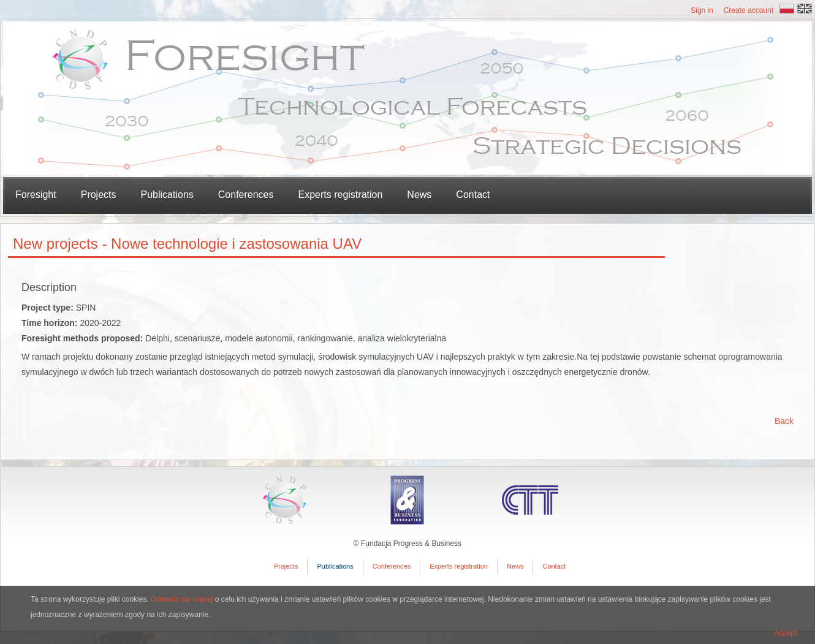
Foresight (36, 195)
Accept (785, 633)
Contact (473, 195)
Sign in (702, 10)
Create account (749, 10)
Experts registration (341, 195)
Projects (286, 566)
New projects (55, 244)
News (419, 195)
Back (784, 421)
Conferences (246, 195)
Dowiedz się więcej (182, 599)
